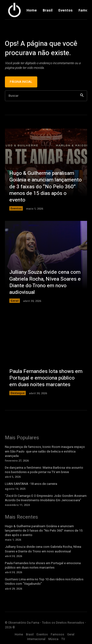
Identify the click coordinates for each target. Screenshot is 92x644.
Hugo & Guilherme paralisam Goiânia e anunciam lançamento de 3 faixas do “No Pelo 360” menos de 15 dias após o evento (46, 187)
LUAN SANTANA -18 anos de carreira (31, 484)
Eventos (16, 208)
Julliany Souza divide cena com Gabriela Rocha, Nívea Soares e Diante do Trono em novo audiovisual (45, 282)
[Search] (82, 96)
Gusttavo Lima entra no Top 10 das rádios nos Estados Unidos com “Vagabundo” (44, 581)
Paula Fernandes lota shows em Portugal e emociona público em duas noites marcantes (46, 378)
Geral (15, 301)
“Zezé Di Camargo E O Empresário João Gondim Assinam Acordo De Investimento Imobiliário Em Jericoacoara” (46, 498)
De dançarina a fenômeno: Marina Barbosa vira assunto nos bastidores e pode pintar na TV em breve (44, 470)
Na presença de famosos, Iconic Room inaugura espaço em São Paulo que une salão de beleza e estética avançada (45, 451)
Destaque (18, 393)
